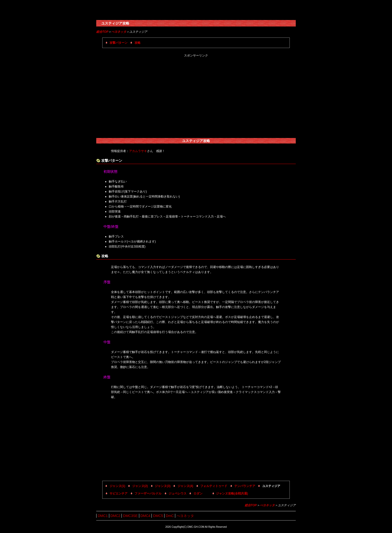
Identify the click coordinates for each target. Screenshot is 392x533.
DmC (170, 516)
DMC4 (145, 516)
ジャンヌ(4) (185, 486)
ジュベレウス (177, 493)
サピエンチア (118, 493)
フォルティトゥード (214, 486)
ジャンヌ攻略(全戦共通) (232, 493)
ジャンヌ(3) (163, 486)
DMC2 (115, 516)
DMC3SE (130, 516)
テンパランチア (245, 486)
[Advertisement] (196, 98)
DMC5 (158, 516)
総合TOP (102, 32)
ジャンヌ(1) (117, 486)
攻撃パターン (118, 43)
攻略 (137, 43)
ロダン (198, 493)
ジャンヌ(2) (140, 486)
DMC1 (103, 516)
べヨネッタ (119, 32)
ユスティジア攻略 (115, 23)
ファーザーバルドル (148, 493)
